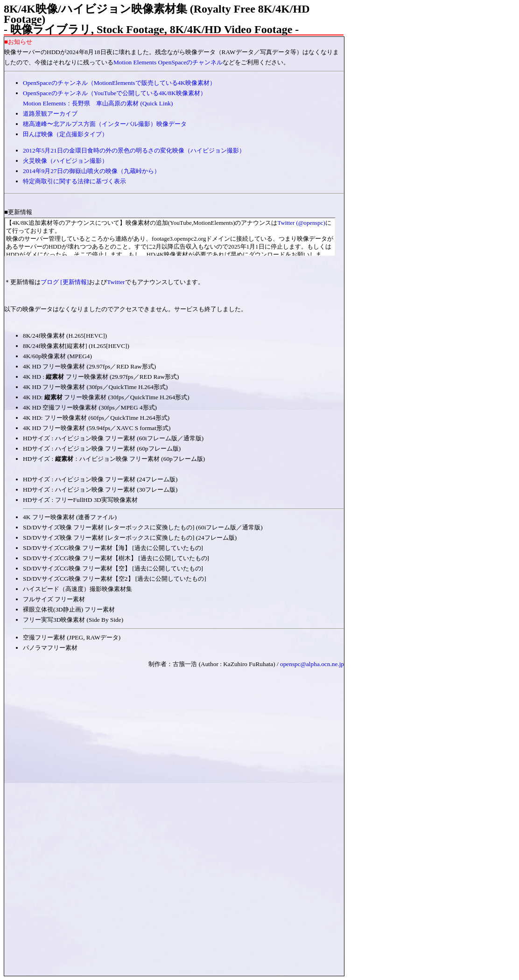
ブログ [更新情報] (65, 282)
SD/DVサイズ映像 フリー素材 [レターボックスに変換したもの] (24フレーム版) (130, 538)
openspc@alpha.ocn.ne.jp (312, 664)
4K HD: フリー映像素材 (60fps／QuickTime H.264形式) (96, 418)
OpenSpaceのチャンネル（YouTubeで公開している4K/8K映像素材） (115, 93)
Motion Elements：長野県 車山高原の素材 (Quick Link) (98, 103)
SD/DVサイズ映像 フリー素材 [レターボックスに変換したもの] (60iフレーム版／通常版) (143, 527)
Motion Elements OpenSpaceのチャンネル (168, 62)
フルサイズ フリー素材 (54, 599)
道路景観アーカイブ (50, 114)
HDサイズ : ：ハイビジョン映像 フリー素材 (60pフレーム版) (117, 459)
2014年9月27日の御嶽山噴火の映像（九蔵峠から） (91, 171)
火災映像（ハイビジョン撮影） (65, 161)
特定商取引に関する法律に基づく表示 (74, 181)
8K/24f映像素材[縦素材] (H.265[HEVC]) (76, 346)
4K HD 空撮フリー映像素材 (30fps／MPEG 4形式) (90, 407)
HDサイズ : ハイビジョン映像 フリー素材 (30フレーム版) (100, 490)
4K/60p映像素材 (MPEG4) (57, 356)
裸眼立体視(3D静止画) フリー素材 (69, 609)
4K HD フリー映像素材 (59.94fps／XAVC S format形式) (97, 428)
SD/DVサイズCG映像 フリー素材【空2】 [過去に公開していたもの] (115, 579)
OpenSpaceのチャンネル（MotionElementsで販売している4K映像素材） (119, 83)
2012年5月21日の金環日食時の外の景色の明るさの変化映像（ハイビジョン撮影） (134, 150)
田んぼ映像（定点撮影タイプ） (65, 134)
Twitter (116, 282)
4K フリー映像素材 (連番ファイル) (70, 517)
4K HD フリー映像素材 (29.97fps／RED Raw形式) (89, 366)
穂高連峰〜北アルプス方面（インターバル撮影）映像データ (105, 124)
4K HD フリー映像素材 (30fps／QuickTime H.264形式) (95, 387)
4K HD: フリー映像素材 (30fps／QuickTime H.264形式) (106, 397)
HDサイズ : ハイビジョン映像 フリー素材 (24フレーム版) (100, 479)
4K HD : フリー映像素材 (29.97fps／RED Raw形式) (101, 377)
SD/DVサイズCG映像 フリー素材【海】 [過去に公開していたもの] (113, 548)
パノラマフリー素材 (50, 648)
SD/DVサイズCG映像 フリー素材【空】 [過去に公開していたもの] (113, 568)
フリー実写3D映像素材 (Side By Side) (73, 620)
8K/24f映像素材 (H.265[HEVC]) (65, 336)
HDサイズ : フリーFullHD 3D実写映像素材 (80, 500)
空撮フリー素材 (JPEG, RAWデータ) (72, 637)
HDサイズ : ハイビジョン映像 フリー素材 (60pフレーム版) (102, 448)
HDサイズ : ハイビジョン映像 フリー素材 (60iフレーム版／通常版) (113, 438)
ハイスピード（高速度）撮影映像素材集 (77, 589)
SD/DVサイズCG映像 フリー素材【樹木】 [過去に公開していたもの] (116, 558)
